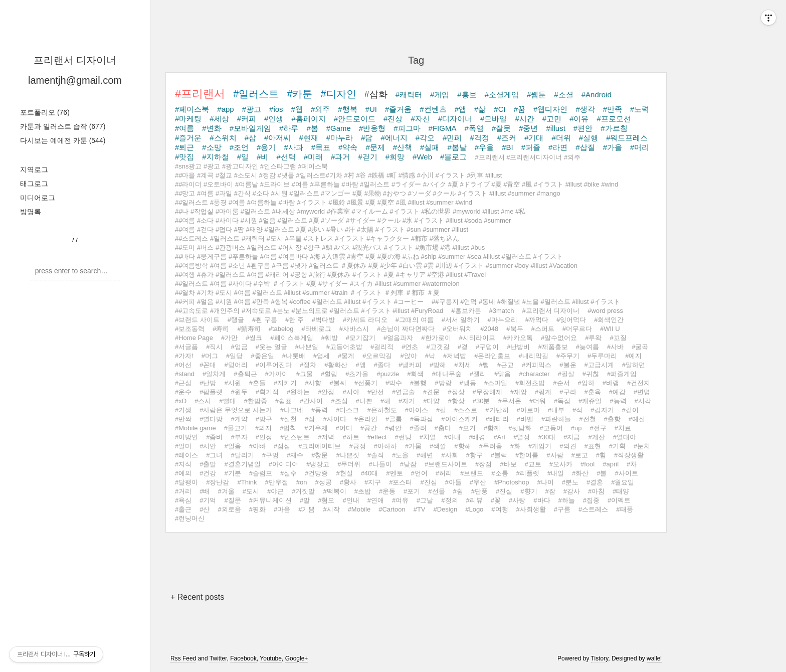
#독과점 (422, 419)
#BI (508, 147)
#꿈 (520, 109)
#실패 (430, 147)
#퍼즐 (531, 147)
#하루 (289, 128)
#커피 (247, 119)
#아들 (453, 482)
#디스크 (347, 410)
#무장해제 (487, 392)
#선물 (436, 491)
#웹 (297, 109)
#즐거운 (188, 138)
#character (534, 374)
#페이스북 (192, 109)
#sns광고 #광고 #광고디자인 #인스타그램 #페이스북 (251, 166)
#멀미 (183, 446)
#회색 (415, 374)
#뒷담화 (520, 428)
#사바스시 (354, 329)
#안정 (326, 392)
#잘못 (501, 128)
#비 (262, 157)
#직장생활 (629, 455)
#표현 (593, 446)
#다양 (431, 401)
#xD (181, 401)
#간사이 (311, 401)
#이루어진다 (274, 365)
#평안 (393, 428)
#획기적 (267, 392)
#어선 (183, 365)
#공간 (369, 428)
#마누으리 (503, 320)
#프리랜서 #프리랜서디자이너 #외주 (528, 157)
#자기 (407, 401)
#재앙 (519, 392)
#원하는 (298, 392)
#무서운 (509, 401)
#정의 (449, 500)
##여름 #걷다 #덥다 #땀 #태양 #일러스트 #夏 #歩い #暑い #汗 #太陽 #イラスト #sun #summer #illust (322, 229)
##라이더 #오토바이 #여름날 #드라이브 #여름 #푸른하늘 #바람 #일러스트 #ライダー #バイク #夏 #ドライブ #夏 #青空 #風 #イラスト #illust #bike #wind (397, 184)
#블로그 (453, 157)
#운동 (387, 491)
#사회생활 (531, 509)
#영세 (322, 356)
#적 (577, 410)
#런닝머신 (190, 518)
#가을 (613, 147)
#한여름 (527, 455)
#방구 (264, 419)
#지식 (183, 464)
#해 (385, 401)
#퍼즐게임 (622, 374)
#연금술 (404, 392)
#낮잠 (408, 464)
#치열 (428, 437)
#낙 (430, 356)
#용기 (266, 147)
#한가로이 (436, 338)
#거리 (183, 491)
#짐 (310, 419)
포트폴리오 (45, 112)
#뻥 (484, 365)
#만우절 (277, 482)
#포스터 (401, 482)
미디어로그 (38, 198)
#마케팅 (188, 119)
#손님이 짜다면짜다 (406, 329)
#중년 (528, 128)
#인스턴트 (295, 437)
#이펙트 (619, 500)
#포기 (412, 491)
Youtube (271, 658)
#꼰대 (208, 365)
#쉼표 (283, 401)
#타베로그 (317, 329)
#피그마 (407, 128)
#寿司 (221, 329)
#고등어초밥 (344, 347)
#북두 (515, 329)
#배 (205, 491)
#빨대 (227, 401)
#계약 (239, 419)
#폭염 (474, 128)
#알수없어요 (559, 338)
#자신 (420, 119)
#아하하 (385, 446)
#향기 (529, 491)
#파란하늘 (556, 419)
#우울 (484, 147)
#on (302, 482)
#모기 (467, 428)
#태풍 (624, 509)
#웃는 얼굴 (271, 347)
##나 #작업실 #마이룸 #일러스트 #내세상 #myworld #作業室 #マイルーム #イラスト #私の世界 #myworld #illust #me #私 (350, 211)
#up (576, 428)
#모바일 (494, 119)
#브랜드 (472, 473)
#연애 (376, 500)
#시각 (643, 401)
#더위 (561, 138)
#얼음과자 (398, 338)
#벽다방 (323, 320)
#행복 (347, 109)
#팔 (441, 410)
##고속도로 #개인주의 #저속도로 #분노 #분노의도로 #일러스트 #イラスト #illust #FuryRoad (309, 311)
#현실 (344, 473)
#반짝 (183, 419)
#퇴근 (184, 147)
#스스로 (466, 410)
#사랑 (517, 500)
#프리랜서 (200, 94)
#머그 (210, 356)
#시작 (331, 509)
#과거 (340, 157)
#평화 (257, 509)
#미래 (313, 157)
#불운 (568, 365)
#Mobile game (195, 428)
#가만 (229, 338)
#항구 (474, 455)
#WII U (610, 329)
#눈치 (642, 446)
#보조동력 (190, 329)
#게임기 (540, 446)
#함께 (492, 428)
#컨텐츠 (433, 109)
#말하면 (634, 365)
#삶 (480, 109)
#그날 (425, 500)
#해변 (425, 455)
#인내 (351, 500)
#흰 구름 (265, 320)
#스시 (203, 401)
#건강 (208, 473)
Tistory (600, 658)
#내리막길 (533, 356)
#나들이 (380, 464)
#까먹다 (537, 320)
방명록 (31, 212)
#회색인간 (609, 320)
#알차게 (214, 374)
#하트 (351, 437)
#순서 (561, 383)
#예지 (633, 356)
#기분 (232, 473)
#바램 (611, 383)
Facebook (243, 658)
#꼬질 (618, 338)
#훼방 (330, 338)
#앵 (360, 365)
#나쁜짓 (347, 455)
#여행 (500, 509)
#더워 (538, 401)
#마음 (282, 509)
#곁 (463, 347)
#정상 (456, 392)
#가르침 (614, 128)
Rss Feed (183, 658)
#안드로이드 (355, 119)
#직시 (214, 347)
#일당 (234, 356)
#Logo (474, 509)
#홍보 (467, 95)
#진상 (393, 119)
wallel (654, 658)
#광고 (252, 109)
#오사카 (561, 464)
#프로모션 (614, 119)
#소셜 (563, 95)
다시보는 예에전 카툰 (63, 140)
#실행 (588, 138)
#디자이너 (455, 119)
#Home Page (194, 338)
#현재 (308, 138)
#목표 (321, 147)
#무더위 (349, 464)
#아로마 (528, 410)
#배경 (477, 437)
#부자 (239, 437)
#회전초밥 (530, 383)
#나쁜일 (307, 347)
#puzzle (388, 374)
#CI (500, 109)
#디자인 (339, 94)
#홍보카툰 (466, 311)
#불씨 (338, 383)
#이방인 (186, 437)
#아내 (452, 437)
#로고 (580, 455)
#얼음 (232, 446)
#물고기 (236, 428)
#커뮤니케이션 (270, 500)
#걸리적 (382, 347)
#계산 (596, 437)
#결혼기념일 (242, 464)
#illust (555, 128)
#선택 (286, 157)
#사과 (293, 147)
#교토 (533, 464)
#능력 (618, 401)
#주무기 (568, 356)
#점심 (282, 446)
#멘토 (394, 473)
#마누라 (340, 138)
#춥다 (443, 428)
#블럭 (499, 455)
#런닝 (403, 437)
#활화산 (336, 365)
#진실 (504, 491)
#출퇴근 (245, 374)
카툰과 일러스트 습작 (63, 126)
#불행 (418, 383)
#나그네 (292, 410)
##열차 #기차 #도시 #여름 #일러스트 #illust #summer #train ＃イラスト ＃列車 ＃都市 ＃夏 (307, 293)
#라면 (558, 147)
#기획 (617, 446)
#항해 (462, 446)
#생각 (585, 109)
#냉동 (468, 383)
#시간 (524, 119)
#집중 (591, 500)
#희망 (395, 157)
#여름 (184, 128)
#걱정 (479, 138)
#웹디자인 (550, 109)
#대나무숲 (447, 374)
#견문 (431, 392)
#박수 (394, 383)
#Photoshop (512, 482)
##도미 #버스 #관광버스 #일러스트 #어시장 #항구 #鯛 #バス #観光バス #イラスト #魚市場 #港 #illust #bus (330, 247)
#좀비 (214, 437)
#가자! (184, 356)
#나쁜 (364, 401)
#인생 (274, 119)
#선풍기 (366, 383)
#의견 (568, 446)
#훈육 (593, 392)
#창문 (320, 455)
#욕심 (183, 500)
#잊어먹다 (571, 320)
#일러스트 (256, 94)
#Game (339, 128)
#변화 (212, 128)
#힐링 (329, 374)
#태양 (621, 491)
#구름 (562, 509)
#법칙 (288, 428)
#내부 (556, 410)
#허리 (444, 473)
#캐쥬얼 (590, 401)
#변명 (642, 392)
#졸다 (382, 365)
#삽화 (376, 94)
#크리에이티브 (320, 446)
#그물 (305, 374)
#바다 (542, 500)
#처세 (462, 365)
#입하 (586, 383)
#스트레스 (593, 509)
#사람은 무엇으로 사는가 (236, 410)
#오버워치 (457, 329)
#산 (205, 509)
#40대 (370, 473)
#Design (446, 509)
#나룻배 (294, 356)
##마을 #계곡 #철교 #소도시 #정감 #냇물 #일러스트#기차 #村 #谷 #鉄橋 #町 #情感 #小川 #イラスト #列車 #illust (338, 175)
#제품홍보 (553, 347)
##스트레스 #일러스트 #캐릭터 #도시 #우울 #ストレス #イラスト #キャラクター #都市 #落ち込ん (317, 238)
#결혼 (595, 482)
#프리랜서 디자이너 (551, 311)
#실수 (288, 473)
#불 (602, 473)
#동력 (320, 410)
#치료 (623, 428)
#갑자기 (602, 410)
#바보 (508, 464)
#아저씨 (277, 138)
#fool (587, 464)
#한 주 (294, 320)
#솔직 (376, 455)
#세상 (219, 119)
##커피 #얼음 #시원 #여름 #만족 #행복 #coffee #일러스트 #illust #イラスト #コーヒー (299, 302)
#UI (371, 109)
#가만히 (497, 410)
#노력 (640, 109)
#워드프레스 (627, 138)
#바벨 (525, 419)
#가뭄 (413, 446)
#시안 (208, 446)
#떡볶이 (334, 491)
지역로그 (34, 170)
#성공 (323, 482)
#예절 (637, 419)
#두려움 (491, 446)
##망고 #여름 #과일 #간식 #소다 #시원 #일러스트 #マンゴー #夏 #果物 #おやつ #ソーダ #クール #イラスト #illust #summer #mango (368, 193)
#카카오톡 (518, 338)
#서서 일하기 (461, 320)
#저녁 (326, 437)
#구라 (568, 392)
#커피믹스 (537, 365)
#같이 (630, 410)
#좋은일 (262, 356)
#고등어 (551, 428)
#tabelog (281, 329)
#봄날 (457, 147)
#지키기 (285, 383)
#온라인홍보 (492, 356)
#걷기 (367, 157)
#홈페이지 (308, 119)
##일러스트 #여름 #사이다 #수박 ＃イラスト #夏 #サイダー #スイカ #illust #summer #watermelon (317, 284)
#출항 (612, 419)
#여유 (400, 500)
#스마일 (496, 383)
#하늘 (567, 500)
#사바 (615, 347)
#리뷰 (474, 500)
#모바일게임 (250, 128)
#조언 (239, 147)
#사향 (313, 383)
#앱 (460, 109)
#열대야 (625, 437)
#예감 (617, 392)
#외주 (320, 109)
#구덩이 (487, 347)
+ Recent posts (197, 597)
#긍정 (357, 446)
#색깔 (438, 446)
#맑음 (503, 374)
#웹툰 (536, 95)
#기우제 (316, 428)
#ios (276, 109)
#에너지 (394, 138)
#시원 (232, 383)
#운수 (183, 392)
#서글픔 (186, 347)
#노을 (400, 455)
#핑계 (543, 392)
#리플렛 (528, 473)
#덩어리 (236, 365)
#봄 (312, 128)
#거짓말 (303, 491)
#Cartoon (392, 509)
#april (611, 464)
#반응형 (372, 128)
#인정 (264, 437)
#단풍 (479, 491)
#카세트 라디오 (365, 320)
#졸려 (418, 428)
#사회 (449, 455)
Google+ (297, 658)
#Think (247, 482)
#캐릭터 (409, 95)
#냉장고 (318, 464)
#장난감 (218, 482)
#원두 (239, 392)
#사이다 (334, 419)
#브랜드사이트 (446, 464)
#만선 (376, 392)
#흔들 (257, 383)
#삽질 (585, 147)
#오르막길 (377, 356)
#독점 (562, 401)
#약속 (348, 147)
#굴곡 (640, 347)
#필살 (566, 374)
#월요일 (623, 482)
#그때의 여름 (415, 320)
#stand (185, 374)
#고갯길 (438, 347)
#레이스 (186, 455)
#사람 (555, 455)
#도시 (251, 491)
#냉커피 (410, 365)
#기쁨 (307, 509)
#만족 (613, 109)
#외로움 (229, 509)
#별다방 (211, 419)
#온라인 (366, 419)
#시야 (351, 392)
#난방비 (518, 347)
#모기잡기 (361, 338)
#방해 (438, 365)
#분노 (570, 482)
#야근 (275, 491)
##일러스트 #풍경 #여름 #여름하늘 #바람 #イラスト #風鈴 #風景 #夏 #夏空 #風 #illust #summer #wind (324, 202)
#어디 (344, 428)
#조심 (339, 401)
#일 (243, 157)
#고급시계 (599, 365)
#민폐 (452, 138)
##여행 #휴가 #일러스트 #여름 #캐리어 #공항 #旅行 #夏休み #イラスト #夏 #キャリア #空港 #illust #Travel (330, 275)
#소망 (212, 147)
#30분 (481, 401)
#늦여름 (587, 347)
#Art (499, 437)
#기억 (208, 500)
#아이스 (417, 410)
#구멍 (270, 455)
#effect (377, 437)
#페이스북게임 (291, 338)
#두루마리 (602, 356)
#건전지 (639, 383)
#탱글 (236, 320)
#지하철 (215, 157)
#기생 (183, 410)
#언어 (419, 473)
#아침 (596, 491)
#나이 (545, 482)
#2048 (489, 329)
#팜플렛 (211, 392)
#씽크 (254, 338)
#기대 (534, 138)
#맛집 (184, 157)
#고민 (552, 119)
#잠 (550, 491)
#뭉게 (346, 356)
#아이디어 (283, 464)
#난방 (208, 383)
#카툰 (300, 94)
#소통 (500, 473)
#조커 (507, 138)
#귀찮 (591, 374)
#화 (515, 446)
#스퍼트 (543, 329)
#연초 (410, 347)
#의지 (263, 428)
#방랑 (443, 383)
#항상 (456, 401)
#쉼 (458, 491)
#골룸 (394, 419)
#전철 (587, 419)
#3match (502, 311)
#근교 (506, 365)
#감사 (572, 491)
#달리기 (242, 455)
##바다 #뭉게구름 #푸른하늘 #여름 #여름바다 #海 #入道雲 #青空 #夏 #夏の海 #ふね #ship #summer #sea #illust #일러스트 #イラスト (369, 257)
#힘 (601, 455)
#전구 (598, 428)
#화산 (580, 473)
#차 (632, 464)
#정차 (308, 365)
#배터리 (497, 419)
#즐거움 (398, 109)
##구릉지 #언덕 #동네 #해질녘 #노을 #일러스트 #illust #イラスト (526, 302)
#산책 (403, 147)
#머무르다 (577, 329)
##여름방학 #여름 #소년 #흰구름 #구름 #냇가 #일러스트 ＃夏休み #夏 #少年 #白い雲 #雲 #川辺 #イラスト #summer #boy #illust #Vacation (376, 266)
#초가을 (357, 374)
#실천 (288, 419)
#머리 (640, 147)
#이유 (579, 119)
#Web (422, 157)
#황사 (348, 482)
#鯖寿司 (249, 329)
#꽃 (496, 500)
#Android (597, 95)
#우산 (478, 482)
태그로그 (34, 184)
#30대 (547, 437)
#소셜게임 (502, 95)
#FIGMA (443, 128)
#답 (367, 138)
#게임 (440, 95)
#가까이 (277, 374)
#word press (605, 311)
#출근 (183, 509)
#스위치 (223, 138)
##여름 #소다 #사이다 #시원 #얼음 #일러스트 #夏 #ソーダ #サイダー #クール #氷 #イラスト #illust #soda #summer (343, 220)
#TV (420, 509)
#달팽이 (186, 482)
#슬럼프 (261, 473)
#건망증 (316, 473)
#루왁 (593, 338)
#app (225, 109)
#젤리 (478, 374)
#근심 (183, 383)
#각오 (425, 138)
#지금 (572, 437)
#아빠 (257, 446)
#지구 (373, 482)
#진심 (428, 482)
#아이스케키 (459, 419)
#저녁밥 (455, 356)
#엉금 (239, 347)
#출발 (208, 464)
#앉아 (408, 356)
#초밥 (363, 491)
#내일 (556, 473)
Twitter (218, 658)
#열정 (522, 437)
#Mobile (359, 509)
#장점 (483, 464)
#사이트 (626, 473)
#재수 (295, 455)
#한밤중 (256, 401)
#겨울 (226, 491)
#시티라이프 (477, 338)
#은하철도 (382, 410)
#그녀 (214, 455)
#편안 (583, 128)
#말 (305, 500)
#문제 (375, 147)
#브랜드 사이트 (197, 320)
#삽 (250, 138)
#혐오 (326, 500)
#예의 (183, 473)
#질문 (232, 500)
